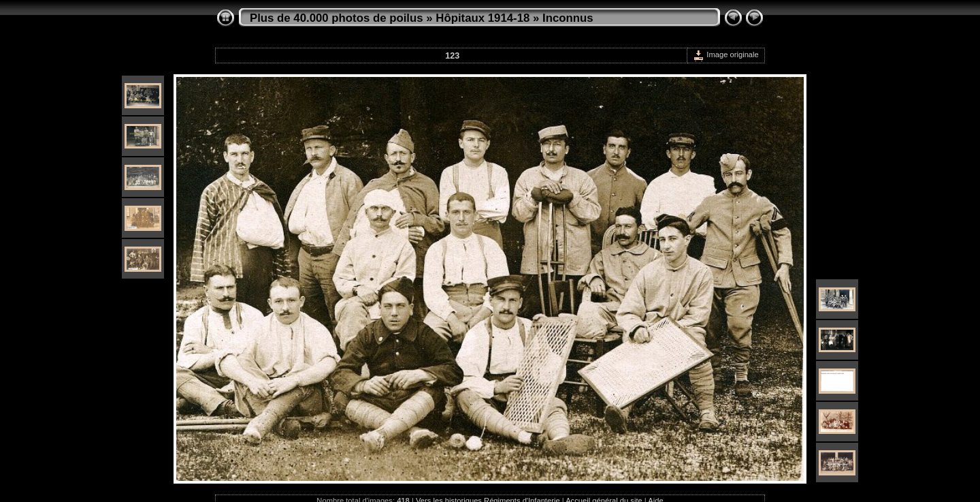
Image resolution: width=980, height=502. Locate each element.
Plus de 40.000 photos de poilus (337, 18)
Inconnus (568, 18)
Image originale (726, 54)
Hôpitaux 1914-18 (483, 18)
